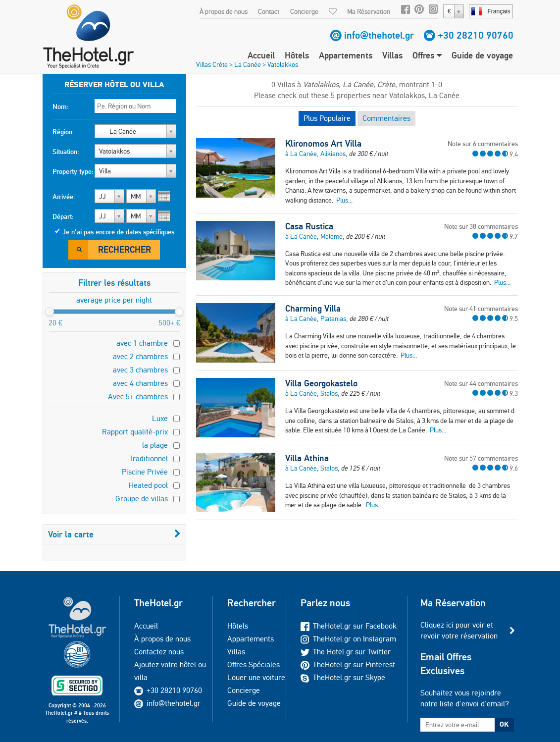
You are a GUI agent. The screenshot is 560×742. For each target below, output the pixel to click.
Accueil (261, 55)
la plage (155, 445)
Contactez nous (159, 652)
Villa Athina (307, 458)
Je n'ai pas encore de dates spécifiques (118, 232)
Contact (269, 11)
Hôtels (297, 55)
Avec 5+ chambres (138, 397)
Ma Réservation (369, 11)
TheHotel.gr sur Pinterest (348, 664)
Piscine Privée (145, 472)
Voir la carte (114, 534)
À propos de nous (224, 11)
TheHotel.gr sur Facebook (349, 626)
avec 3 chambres (140, 370)
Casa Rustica (309, 226)
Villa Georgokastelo (321, 383)
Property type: (73, 171)
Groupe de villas (142, 499)
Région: (63, 132)
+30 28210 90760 (476, 35)
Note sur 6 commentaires (483, 144)
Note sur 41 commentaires (481, 309)
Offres (427, 55)
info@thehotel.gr (379, 35)
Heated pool (148, 485)
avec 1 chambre (142, 343)
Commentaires (386, 118)
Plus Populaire (327, 118)
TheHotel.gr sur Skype (343, 677)
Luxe (160, 418)
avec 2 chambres (140, 356)
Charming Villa (313, 309)
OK (504, 724)
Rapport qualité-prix (135, 432)
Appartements (346, 55)
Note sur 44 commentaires (481, 383)
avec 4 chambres (140, 383)
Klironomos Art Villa (323, 144)
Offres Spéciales (254, 664)
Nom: (61, 106)
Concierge (304, 11)
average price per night (114, 300)
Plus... (344, 200)
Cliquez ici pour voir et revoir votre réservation (459, 630)
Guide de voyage (482, 55)
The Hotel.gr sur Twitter (346, 652)
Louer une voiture (256, 677)
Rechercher (125, 249)
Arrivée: (64, 197)
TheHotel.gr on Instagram (348, 639)
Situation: (66, 152)
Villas (392, 55)
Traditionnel (149, 458)
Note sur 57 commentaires (481, 458)
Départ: (63, 216)
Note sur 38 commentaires (481, 226)
